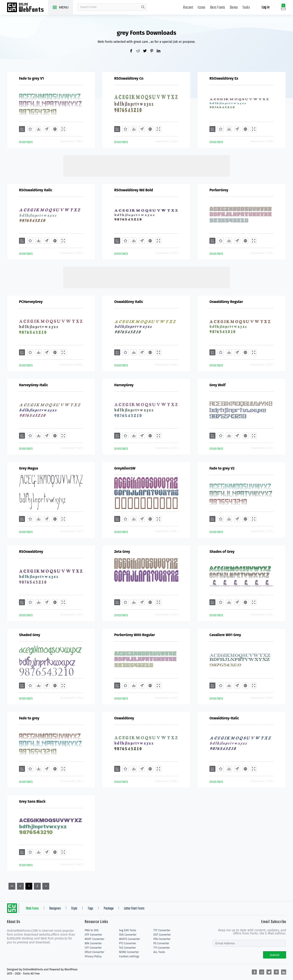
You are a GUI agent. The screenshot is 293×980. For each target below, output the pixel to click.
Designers (55, 909)
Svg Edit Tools (128, 930)
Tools (246, 8)
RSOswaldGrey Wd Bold (134, 190)
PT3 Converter (128, 943)
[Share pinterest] (153, 51)
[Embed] (55, 129)
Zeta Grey (122, 552)
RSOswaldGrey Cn (129, 78)
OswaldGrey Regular (226, 302)
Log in (266, 7)
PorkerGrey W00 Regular (135, 635)
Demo (234, 8)
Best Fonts (218, 8)
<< (12, 886)
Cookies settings (129, 956)
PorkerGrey (219, 190)
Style (74, 909)
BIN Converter (93, 943)
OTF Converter (93, 935)
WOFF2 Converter (130, 939)
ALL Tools (159, 952)
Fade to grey (29, 718)
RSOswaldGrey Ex (224, 78)
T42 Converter (128, 948)
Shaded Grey (30, 635)
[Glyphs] (47, 129)
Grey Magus (29, 468)
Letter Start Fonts (134, 909)
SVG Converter (128, 935)
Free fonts (27, 8)
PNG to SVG (92, 930)
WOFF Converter (95, 939)
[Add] (22, 129)
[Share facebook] (133, 51)
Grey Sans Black (32, 801)
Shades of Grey (222, 552)
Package (109, 909)
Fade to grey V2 (222, 468)
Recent (188, 8)
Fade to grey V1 (31, 78)
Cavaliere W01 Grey (225, 635)
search (143, 7)
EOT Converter (162, 935)
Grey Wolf (217, 385)
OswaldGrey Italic (129, 302)
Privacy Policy (93, 956)
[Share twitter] (146, 51)
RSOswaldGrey (31, 552)
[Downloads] (38, 129)
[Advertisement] (146, 165)
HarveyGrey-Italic (34, 385)
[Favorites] (30, 129)
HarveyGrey (124, 385)
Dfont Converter (95, 952)
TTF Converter (162, 930)
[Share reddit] (140, 51)
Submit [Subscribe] (275, 955)
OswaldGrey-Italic (224, 718)
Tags (90, 909)
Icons (202, 8)
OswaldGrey (124, 718)
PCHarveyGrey (31, 302)
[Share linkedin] (160, 51)
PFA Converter (162, 939)
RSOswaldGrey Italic (36, 190)
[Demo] (63, 129)
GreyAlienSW (125, 468)
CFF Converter (93, 948)
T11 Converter (162, 948)
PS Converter (161, 943)
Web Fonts (32, 909)
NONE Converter (129, 952)
